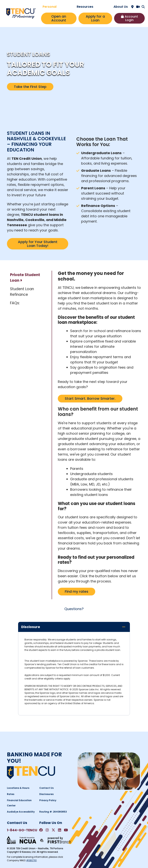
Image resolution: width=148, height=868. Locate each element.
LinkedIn (60, 830)
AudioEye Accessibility (21, 812)
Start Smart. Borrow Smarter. (90, 398)
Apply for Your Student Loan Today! (38, 244)
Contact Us (46, 788)
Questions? (74, 609)
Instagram (47, 830)
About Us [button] (121, 7)
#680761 (31, 860)
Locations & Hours (18, 788)
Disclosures (46, 794)
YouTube (66, 830)
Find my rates (77, 591)
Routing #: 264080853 (53, 812)
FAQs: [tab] (15, 303)
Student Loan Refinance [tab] (22, 292)
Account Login (131, 18)
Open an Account (59, 18)
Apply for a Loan (95, 18)
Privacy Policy (48, 800)
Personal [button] (50, 7)
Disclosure (31, 627)
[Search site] (143, 7)
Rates (11, 794)
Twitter (53, 830)
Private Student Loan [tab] (25, 278)
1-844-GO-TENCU (22, 830)
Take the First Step (30, 87)
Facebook (41, 830)
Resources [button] (85, 7)
